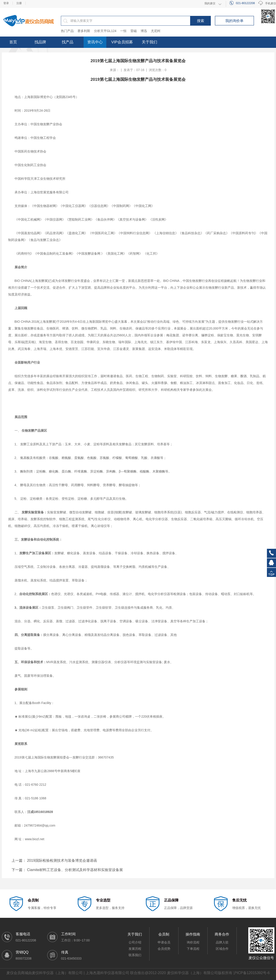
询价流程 (193, 942)
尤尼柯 (156, 31)
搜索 (201, 21)
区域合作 (222, 949)
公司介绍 (135, 942)
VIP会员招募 (122, 42)
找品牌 (40, 42)
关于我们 (149, 42)
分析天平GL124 (105, 31)
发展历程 (135, 949)
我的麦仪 (210, 3)
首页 (13, 42)
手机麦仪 (267, 4)
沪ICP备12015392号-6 (251, 973)
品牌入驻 (222, 942)
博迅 (144, 31)
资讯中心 (95, 42)
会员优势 (164, 949)
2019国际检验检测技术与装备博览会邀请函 (62, 861)
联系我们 (135, 955)
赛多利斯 (84, 31)
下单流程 (193, 949)
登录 (6, 3)
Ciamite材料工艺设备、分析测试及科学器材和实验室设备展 (75, 870)
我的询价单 (234, 21)
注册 (19, 3)
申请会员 (164, 942)
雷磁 (134, 31)
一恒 (123, 31)
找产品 (68, 42)
